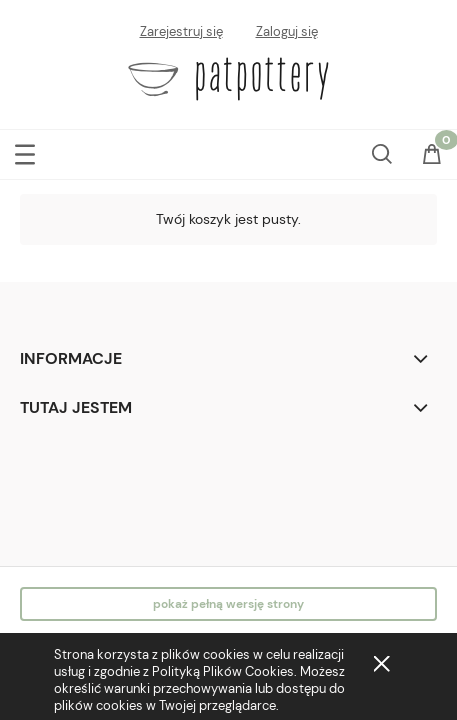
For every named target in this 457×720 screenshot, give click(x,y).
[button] (25, 150)
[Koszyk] (432, 156)
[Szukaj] (382, 150)
